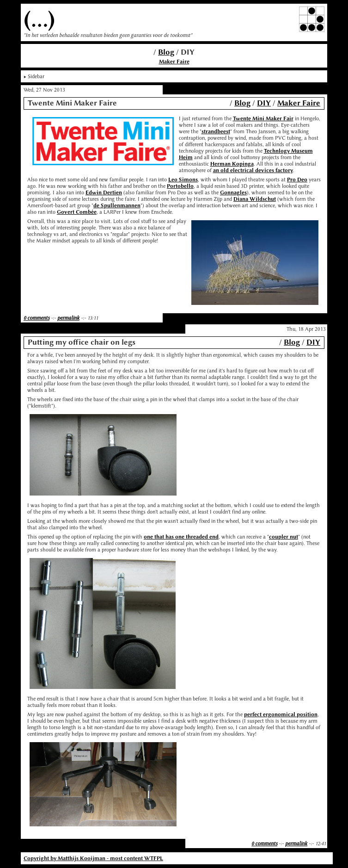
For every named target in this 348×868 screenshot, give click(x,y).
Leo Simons (183, 180)
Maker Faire (174, 62)
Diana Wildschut (255, 199)
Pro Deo (297, 180)
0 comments (37, 318)
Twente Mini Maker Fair (263, 118)
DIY (264, 103)
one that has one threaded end (181, 537)
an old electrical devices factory (253, 170)
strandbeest (216, 131)
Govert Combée (77, 212)
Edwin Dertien (104, 192)
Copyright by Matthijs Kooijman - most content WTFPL (93, 858)
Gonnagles (233, 192)
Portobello (180, 186)
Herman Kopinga (232, 164)
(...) (39, 19)
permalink (68, 318)
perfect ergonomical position (281, 714)
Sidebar (36, 76)
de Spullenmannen (117, 205)
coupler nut (284, 537)
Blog (166, 52)
